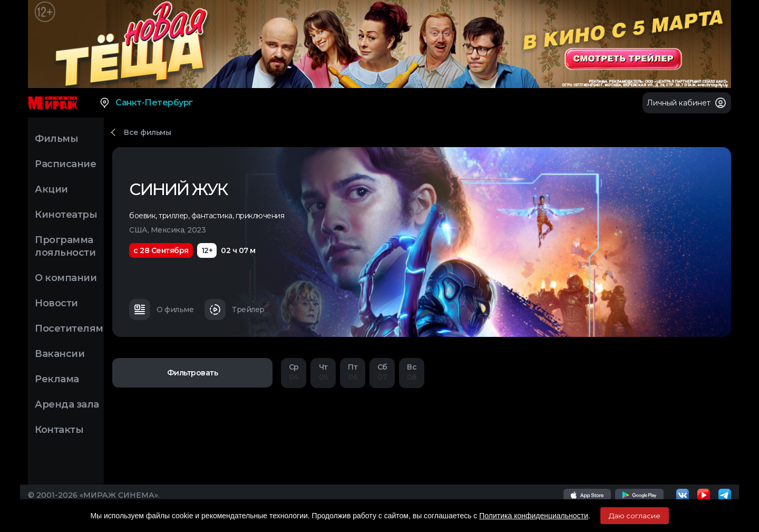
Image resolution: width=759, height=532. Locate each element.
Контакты (59, 430)
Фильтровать (193, 373)
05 (323, 372)
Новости (56, 303)
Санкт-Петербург (146, 103)
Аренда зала (67, 404)
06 (353, 372)
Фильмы (56, 139)
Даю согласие (635, 516)
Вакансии (60, 354)
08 (412, 372)
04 (294, 372)
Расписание (65, 164)
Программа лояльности (65, 246)
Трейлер (235, 309)
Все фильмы (147, 132)
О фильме (161, 309)
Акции (51, 189)
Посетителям (69, 328)
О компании (66, 278)
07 (382, 372)
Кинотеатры (66, 215)
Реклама (57, 379)
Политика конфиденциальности (534, 516)
